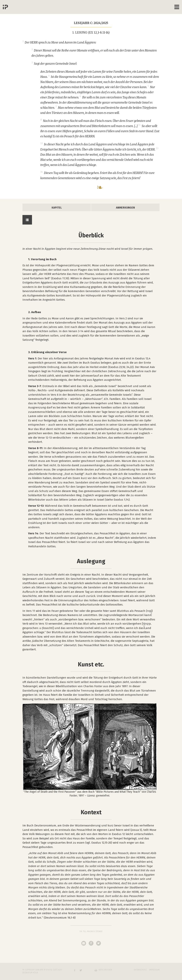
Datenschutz (140, 970)
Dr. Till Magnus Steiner (91, 932)
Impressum (154, 970)
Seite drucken (105, 970)
